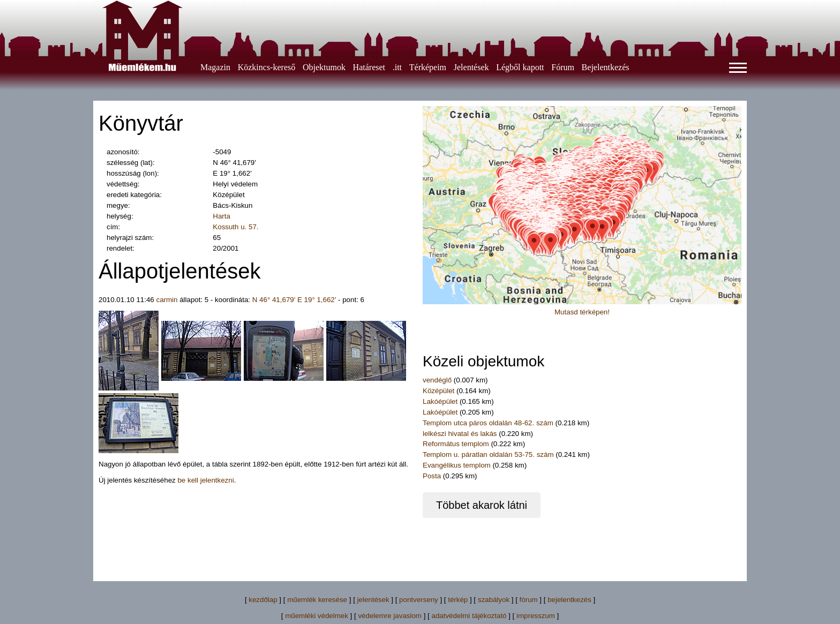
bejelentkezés (569, 600)
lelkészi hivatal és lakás (460, 434)
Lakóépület (440, 401)
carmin (167, 300)
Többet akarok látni (482, 505)
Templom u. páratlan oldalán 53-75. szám (488, 454)
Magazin (215, 67)
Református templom (456, 444)
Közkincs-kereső (267, 67)
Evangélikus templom (457, 465)
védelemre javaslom (390, 616)
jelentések (373, 600)
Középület (438, 391)
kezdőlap (263, 600)
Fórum (563, 67)
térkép (458, 600)
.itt (397, 67)
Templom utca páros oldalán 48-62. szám (488, 423)
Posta (432, 476)
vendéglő (437, 380)
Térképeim (428, 67)
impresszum (536, 616)
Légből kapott (520, 67)
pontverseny (419, 600)
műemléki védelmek (317, 616)
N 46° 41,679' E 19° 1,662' (294, 300)
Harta (222, 216)
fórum (529, 600)
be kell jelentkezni (205, 480)
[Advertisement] (420, 542)
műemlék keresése (317, 600)
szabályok (494, 600)
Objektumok (324, 67)
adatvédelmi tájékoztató (469, 616)
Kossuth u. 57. (235, 227)
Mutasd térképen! (582, 312)
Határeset (369, 67)
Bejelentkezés (606, 67)
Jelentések (471, 67)
